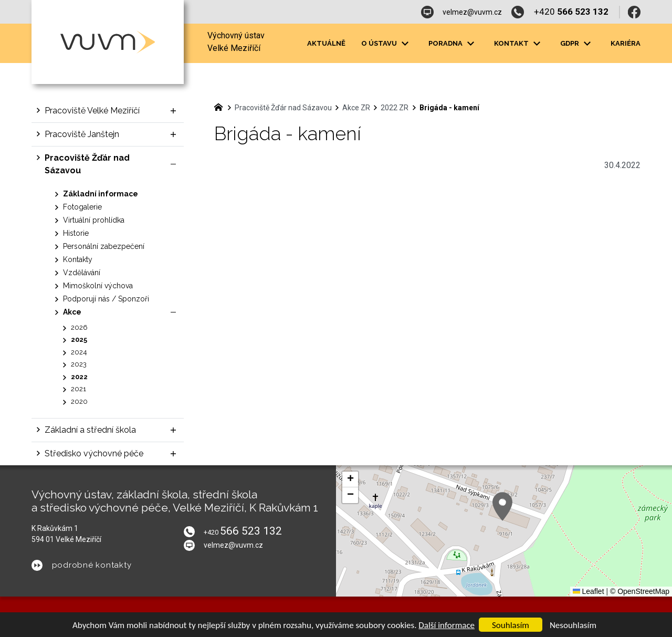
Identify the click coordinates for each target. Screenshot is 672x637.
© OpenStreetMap (640, 591)
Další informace (447, 625)
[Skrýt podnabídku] (173, 164)
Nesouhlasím (573, 625)
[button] (502, 507)
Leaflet (589, 591)
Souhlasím (511, 625)
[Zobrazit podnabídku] (405, 44)
